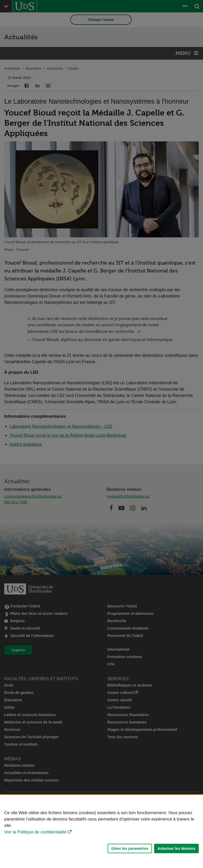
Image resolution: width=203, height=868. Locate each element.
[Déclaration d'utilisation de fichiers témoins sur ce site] (101, 831)
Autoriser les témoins (176, 848)
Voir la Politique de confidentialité (35, 832)
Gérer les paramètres (130, 848)
